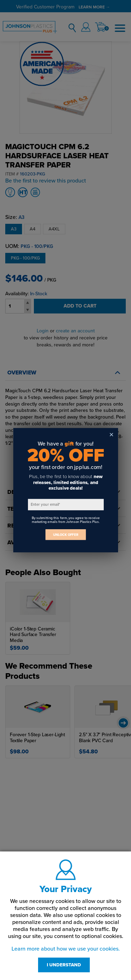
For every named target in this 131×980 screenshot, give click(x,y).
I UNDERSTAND (64, 965)
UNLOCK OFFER (66, 534)
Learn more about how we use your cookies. (66, 949)
